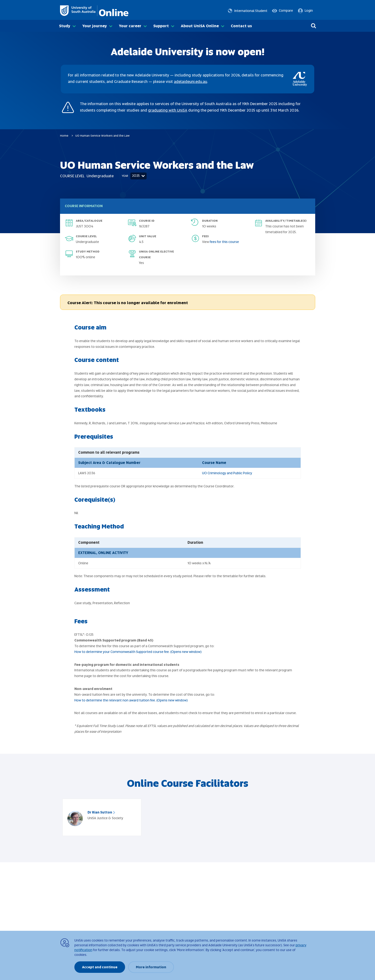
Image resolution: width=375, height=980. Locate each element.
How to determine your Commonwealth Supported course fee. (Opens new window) (138, 652)
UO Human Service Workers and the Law (102, 136)
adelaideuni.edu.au (190, 82)
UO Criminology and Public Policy (227, 473)
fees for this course (224, 242)
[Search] (314, 26)
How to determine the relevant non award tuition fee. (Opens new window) (131, 700)
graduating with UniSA (168, 110)
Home (64, 136)
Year (125, 176)
